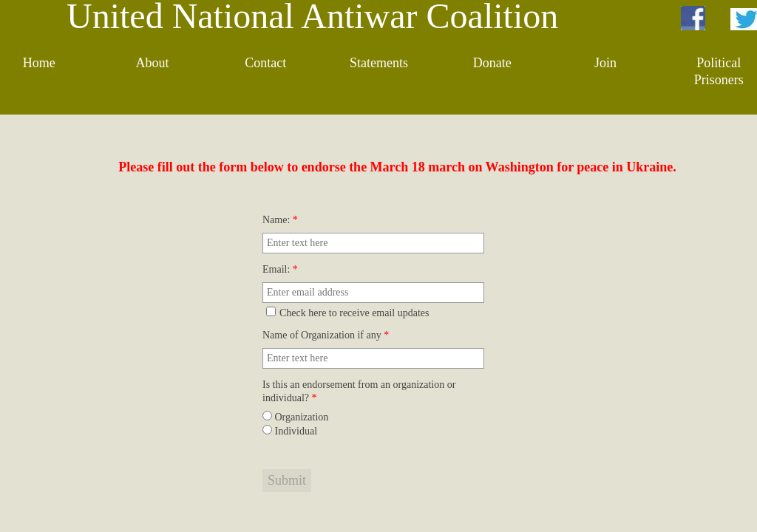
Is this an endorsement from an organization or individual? (359, 391)
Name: (280, 220)
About (152, 63)
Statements (379, 63)
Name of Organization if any (326, 335)
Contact (265, 63)
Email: (280, 269)
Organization (295, 417)
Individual (290, 431)
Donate (492, 63)
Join (605, 63)
